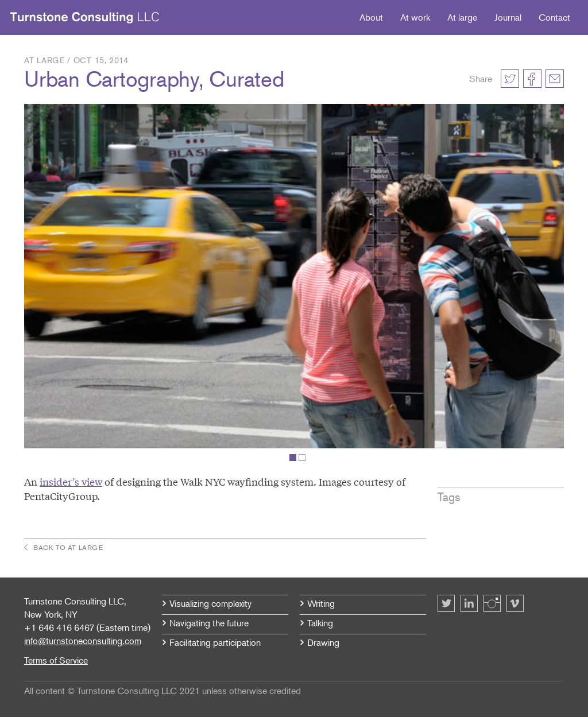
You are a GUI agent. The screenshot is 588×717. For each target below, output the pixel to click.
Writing (321, 603)
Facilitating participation (215, 642)
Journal (508, 17)
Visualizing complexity (210, 603)
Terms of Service (56, 660)
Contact (554, 17)
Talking (320, 623)
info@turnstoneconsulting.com (83, 641)
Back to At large (68, 547)
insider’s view (71, 481)
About (371, 17)
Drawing (323, 642)
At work (415, 17)
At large (462, 17)
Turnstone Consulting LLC (85, 18)
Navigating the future (209, 623)
